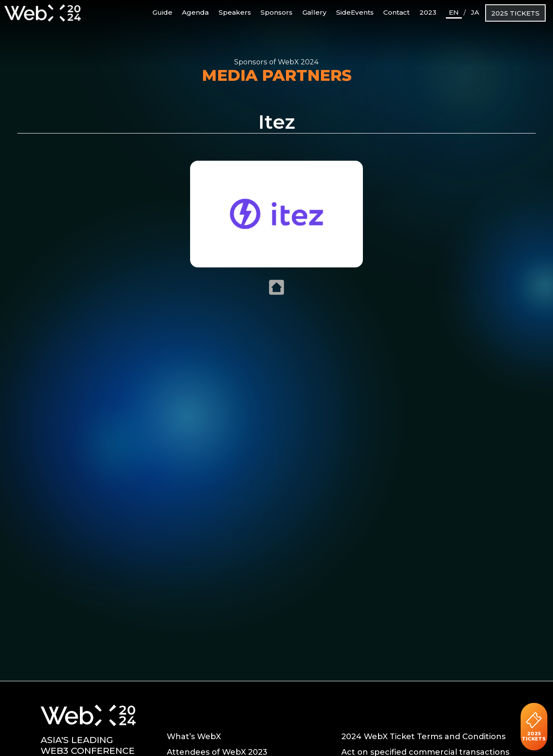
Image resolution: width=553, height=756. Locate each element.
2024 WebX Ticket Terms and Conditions (423, 737)
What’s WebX (194, 737)
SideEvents (355, 12)
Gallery (315, 12)
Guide (158, 12)
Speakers (235, 12)
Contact (396, 12)
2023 (428, 12)
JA (475, 12)
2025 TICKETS (515, 13)
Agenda (195, 12)
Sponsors (276, 12)
